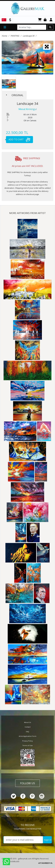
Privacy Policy (27, 741)
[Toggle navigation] (5, 27)
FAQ (27, 732)
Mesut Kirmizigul (28, 109)
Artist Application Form (28, 736)
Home (4, 36)
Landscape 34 (28, 36)
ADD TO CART (18, 139)
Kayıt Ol (48, 840)
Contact (28, 727)
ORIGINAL (15, 95)
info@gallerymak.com (11, 861)
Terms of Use (27, 745)
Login (46, 20)
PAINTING (15, 36)
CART (40, 20)
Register (51, 20)
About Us (27, 722)
